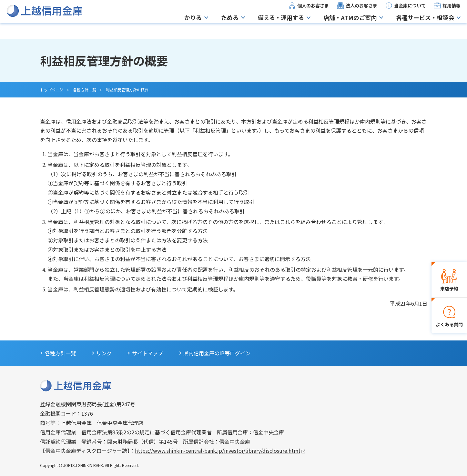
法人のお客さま (361, 13)
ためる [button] (230, 25)
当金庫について (410, 13)
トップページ (52, 90)
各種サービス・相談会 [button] (425, 25)
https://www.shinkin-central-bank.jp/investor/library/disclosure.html (218, 451)
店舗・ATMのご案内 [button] (350, 25)
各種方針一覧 (85, 90)
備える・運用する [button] (281, 25)
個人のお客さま (313, 13)
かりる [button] (193, 25)
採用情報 (452, 13)
